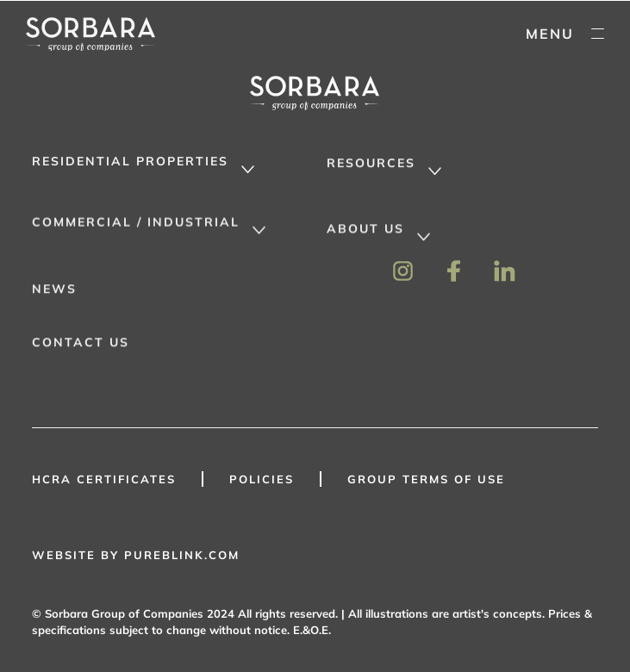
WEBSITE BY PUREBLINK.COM (136, 555)
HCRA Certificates (104, 479)
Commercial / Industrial (136, 227)
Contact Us (81, 348)
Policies (262, 479)
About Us (365, 234)
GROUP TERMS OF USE (426, 479)
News (54, 295)
